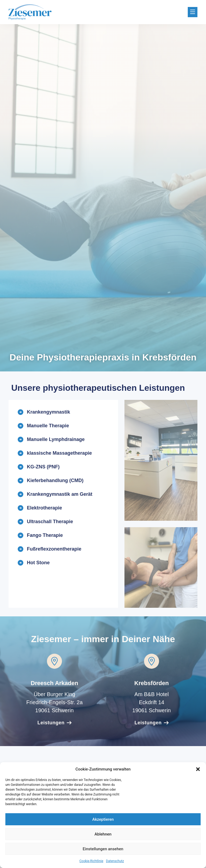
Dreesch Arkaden (55, 683)
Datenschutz (115, 861)
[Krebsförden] (152, 661)
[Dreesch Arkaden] (54, 661)
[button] (198, 769)
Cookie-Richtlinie (91, 861)
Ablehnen (103, 834)
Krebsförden (152, 683)
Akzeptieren (103, 819)
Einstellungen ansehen (103, 849)
